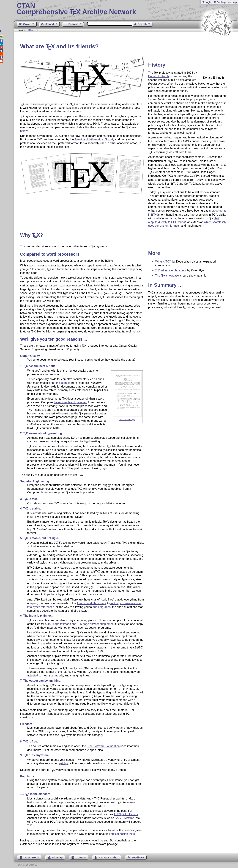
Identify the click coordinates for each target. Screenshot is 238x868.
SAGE (119, 816)
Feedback (138, 855)
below (24, 131)
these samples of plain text (70, 401)
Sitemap (57, 855)
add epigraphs (102, 605)
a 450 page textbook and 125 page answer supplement (80, 622)
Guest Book (31, 855)
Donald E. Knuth (159, 76)
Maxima (129, 816)
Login (208, 2)
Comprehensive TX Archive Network (126, 9)
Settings (221, 2)
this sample (63, 382)
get (64, 761)
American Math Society (91, 601)
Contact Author (109, 855)
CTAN (31, 30)
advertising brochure (171, 270)
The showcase (167, 276)
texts (132, 831)
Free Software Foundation (103, 744)
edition (124, 831)
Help (234, 2)
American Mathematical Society (94, 139)
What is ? (163, 262)
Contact (81, 855)
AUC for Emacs (126, 812)
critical (115, 831)
